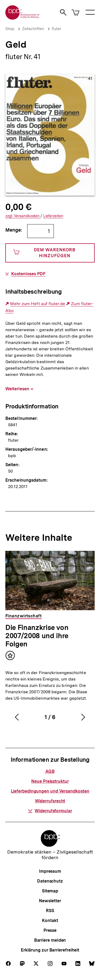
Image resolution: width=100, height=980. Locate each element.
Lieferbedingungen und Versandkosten (50, 791)
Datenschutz (50, 881)
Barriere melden (50, 940)
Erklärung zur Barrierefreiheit (50, 950)
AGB (50, 771)
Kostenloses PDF (28, 274)
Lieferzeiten (53, 216)
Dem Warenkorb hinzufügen (44, 253)
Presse (50, 930)
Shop (10, 29)
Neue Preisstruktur (50, 781)
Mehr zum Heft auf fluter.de (37, 304)
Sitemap (50, 891)
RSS (50, 911)
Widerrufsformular (50, 811)
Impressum (50, 871)
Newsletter (50, 901)
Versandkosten (23, 216)
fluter (56, 29)
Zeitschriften (33, 29)
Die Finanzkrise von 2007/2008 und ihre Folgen (37, 636)
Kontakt (50, 920)
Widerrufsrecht (50, 801)
